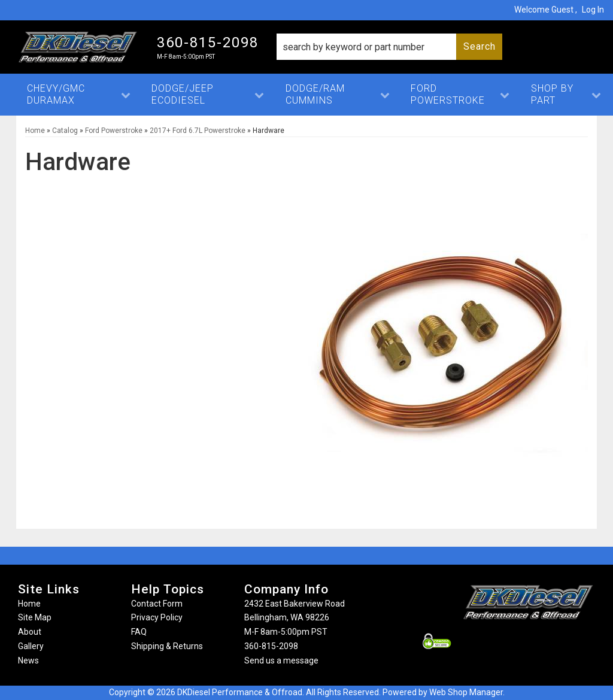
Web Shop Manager (466, 692)
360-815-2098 (271, 646)
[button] (389, 47)
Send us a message (281, 660)
